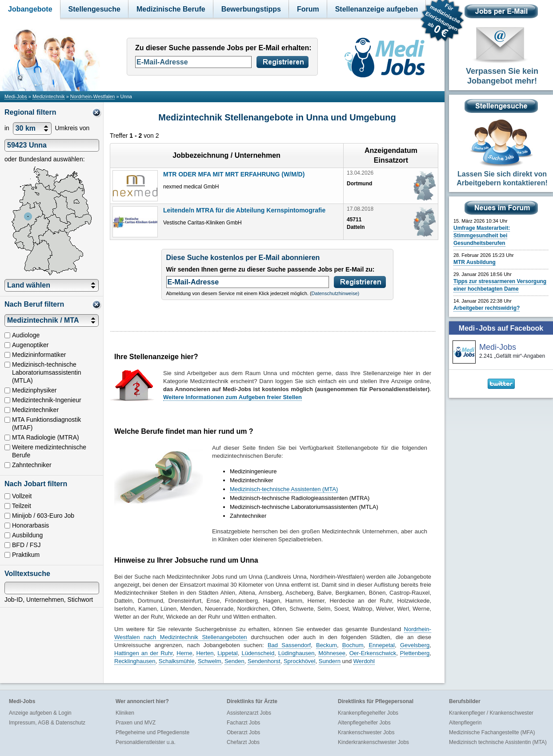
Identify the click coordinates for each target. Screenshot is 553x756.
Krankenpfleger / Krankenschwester (491, 713)
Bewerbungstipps (251, 9)
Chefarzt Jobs (243, 742)
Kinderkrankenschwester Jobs (373, 742)
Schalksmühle (177, 661)
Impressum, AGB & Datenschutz (47, 723)
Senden (234, 661)
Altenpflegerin (465, 723)
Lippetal (228, 653)
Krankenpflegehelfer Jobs (368, 713)
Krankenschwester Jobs (366, 732)
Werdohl (364, 661)
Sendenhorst (264, 661)
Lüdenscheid (258, 653)
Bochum (353, 645)
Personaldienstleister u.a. (146, 742)
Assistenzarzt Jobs (249, 713)
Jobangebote (30, 9)
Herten (205, 653)
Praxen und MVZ (136, 723)
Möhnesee (332, 653)
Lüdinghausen (297, 653)
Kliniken (125, 713)
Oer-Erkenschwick (373, 653)
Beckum (327, 645)
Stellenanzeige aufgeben (377, 9)
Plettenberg (415, 653)
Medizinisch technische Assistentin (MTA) (498, 742)
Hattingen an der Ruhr (144, 653)
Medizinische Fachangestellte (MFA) (492, 732)
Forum (308, 9)
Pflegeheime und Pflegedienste (152, 732)
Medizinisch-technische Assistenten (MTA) (284, 489)
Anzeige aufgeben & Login (40, 713)
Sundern (330, 661)
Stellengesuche (94, 9)
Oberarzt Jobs (243, 732)
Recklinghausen (135, 661)
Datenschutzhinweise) (336, 293)
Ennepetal (382, 645)
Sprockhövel (300, 661)
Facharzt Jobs (243, 723)
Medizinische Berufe (171, 9)
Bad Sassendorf (289, 645)
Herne (184, 653)
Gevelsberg (415, 645)
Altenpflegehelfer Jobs (364, 723)
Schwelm (210, 661)
